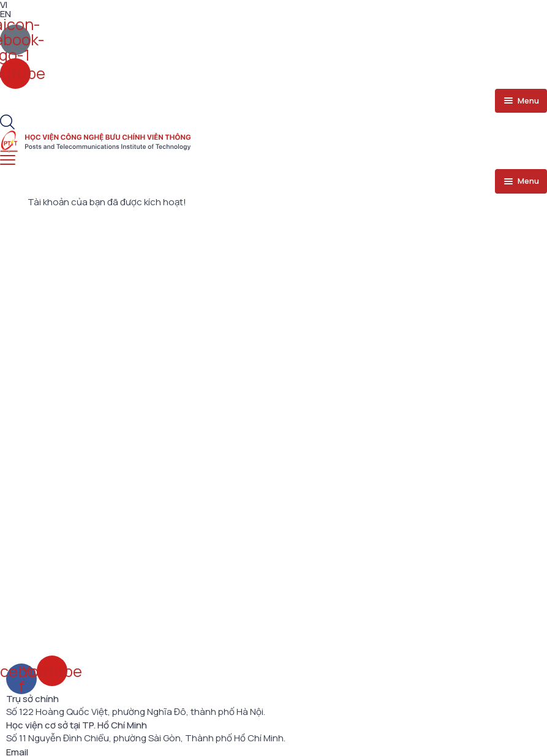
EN (6, 14)
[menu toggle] (521, 101)
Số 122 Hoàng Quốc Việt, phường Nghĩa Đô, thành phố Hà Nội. (136, 712)
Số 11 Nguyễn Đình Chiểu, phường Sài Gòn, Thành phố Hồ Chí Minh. (146, 738)
